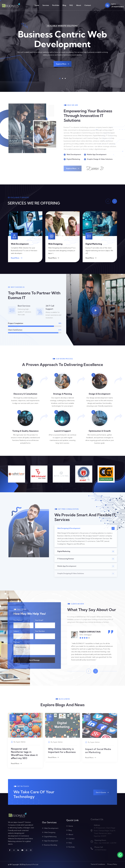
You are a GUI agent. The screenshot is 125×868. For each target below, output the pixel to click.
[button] (60, 78)
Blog (64, 5)
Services (46, 5)
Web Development (20, 244)
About (79, 5)
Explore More (63, 64)
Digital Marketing (94, 244)
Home (37, 5)
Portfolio (56, 5)
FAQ (71, 5)
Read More (17, 258)
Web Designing (55, 244)
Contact (88, 5)
